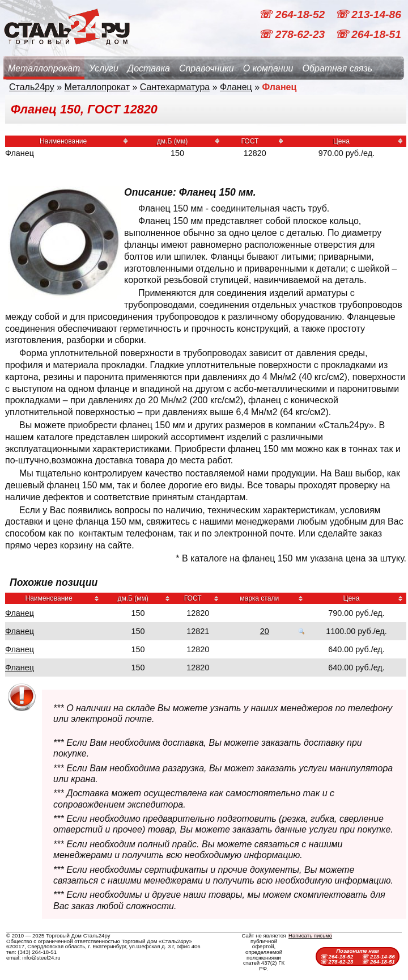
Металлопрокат (44, 68)
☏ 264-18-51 (368, 34)
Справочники (207, 68)
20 (265, 631)
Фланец (236, 87)
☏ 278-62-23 (293, 34)
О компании (268, 68)
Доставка (149, 68)
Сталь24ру (32, 87)
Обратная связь (337, 68)
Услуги (104, 68)
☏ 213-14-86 (368, 14)
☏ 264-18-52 (293, 14)
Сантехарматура (175, 87)
